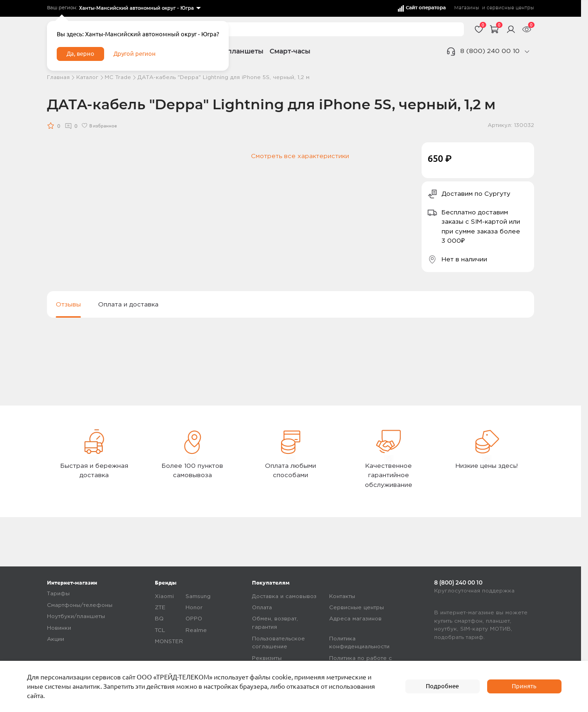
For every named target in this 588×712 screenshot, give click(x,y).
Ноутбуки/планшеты (76, 617)
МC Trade (118, 77)
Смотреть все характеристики (300, 156)
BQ (159, 619)
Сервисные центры (357, 608)
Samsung (198, 596)
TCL (160, 630)
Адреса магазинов (355, 619)
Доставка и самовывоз (284, 596)
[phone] (527, 52)
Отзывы (68, 305)
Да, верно (82, 55)
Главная (58, 77)
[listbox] (139, 9)
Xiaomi (164, 596)
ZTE (160, 608)
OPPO (194, 619)
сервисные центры (510, 8)
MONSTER (169, 642)
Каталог (87, 77)
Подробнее (443, 686)
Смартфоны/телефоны (80, 605)
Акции (56, 640)
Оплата (262, 608)
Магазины (467, 8)
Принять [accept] (524, 686)
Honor (194, 608)
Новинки (59, 628)
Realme (196, 630)
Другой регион (138, 55)
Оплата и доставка (128, 305)
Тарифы (58, 594)
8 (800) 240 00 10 (490, 51)
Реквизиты (267, 658)
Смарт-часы (290, 51)
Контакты (342, 596)
